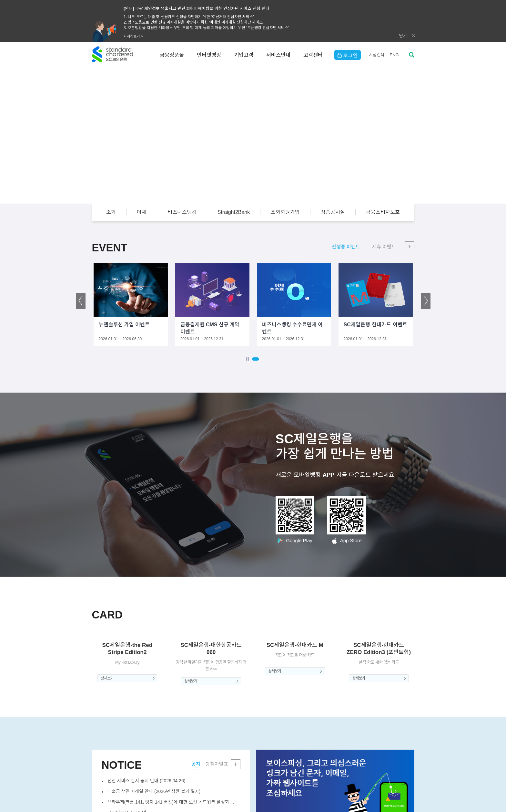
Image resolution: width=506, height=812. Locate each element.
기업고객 (244, 55)
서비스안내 (278, 55)
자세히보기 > (133, 36)
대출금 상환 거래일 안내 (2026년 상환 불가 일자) (154, 791)
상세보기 (107, 678)
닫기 (403, 36)
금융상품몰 (172, 55)
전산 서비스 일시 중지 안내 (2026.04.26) (147, 781)
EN (394, 55)
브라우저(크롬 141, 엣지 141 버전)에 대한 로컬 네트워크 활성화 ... (171, 802)
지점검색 (377, 55)
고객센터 (313, 55)
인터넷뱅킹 (209, 55)
